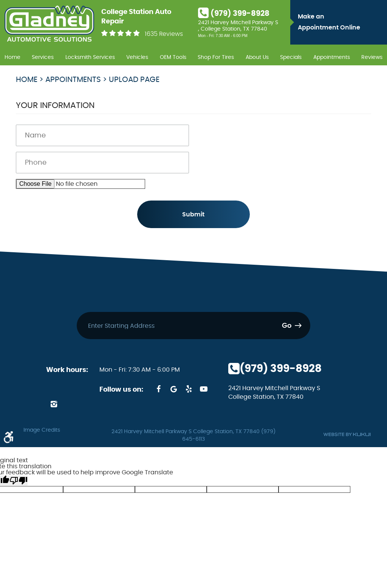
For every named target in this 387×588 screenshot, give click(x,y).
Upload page (134, 80)
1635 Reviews (164, 34)
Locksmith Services (90, 57)
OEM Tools (173, 57)
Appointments (332, 57)
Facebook (158, 389)
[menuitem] (12, 56)
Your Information (55, 105)
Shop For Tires (216, 57)
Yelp (189, 389)
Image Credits (42, 430)
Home (12, 57)
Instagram (54, 404)
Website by (347, 434)
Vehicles (137, 57)
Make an (341, 23)
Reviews (372, 57)
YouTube (204, 389)
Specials (291, 57)
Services (43, 57)
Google (173, 389)
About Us (257, 57)
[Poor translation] (19, 481)
